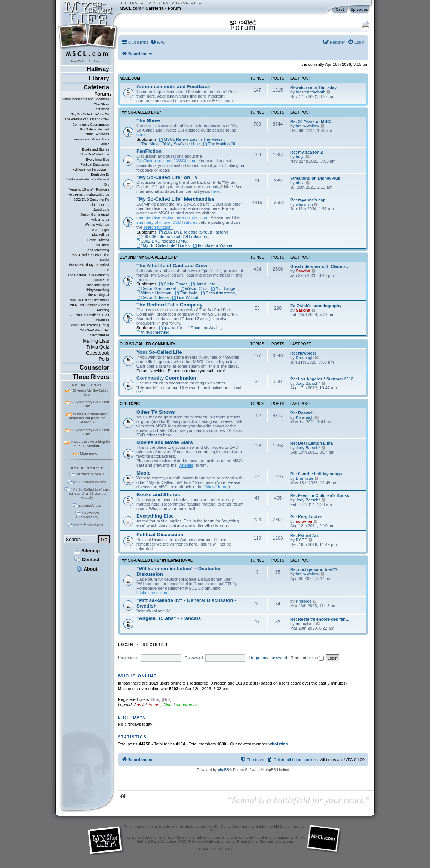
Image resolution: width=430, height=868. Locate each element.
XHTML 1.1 (206, 849)
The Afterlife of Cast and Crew (87, 119)
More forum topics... (90, 525)
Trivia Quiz (98, 347)
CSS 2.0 (227, 849)
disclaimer (284, 841)
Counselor (94, 367)
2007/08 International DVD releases (89, 317)
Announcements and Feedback (86, 99)
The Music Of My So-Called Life (88, 267)
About (87, 569)
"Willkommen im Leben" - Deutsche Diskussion (179, 571)
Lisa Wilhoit (101, 235)
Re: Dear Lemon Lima (311, 443)
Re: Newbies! (303, 353)
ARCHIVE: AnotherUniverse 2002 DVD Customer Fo (88, 197)
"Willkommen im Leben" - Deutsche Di (90, 172)
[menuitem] (158, 42)
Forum (174, 8)
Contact (87, 560)
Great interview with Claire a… (320, 266)
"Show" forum (216, 487)
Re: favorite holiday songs (316, 474)
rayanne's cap (90, 505)
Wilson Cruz (100, 220)
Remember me (307, 658)
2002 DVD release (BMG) (90, 325)
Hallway (98, 69)
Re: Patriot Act (305, 535)
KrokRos (304, 601)
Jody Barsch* (308, 383)
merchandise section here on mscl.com (172, 217)
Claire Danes (99, 205)
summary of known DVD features (167, 222)
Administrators (147, 705)
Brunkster (305, 478)
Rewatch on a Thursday (313, 87)
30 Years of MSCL (90, 474)
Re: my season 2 (306, 152)
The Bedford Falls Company (88, 275)
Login (126, 645)
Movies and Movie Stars (91, 139)
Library (99, 78)
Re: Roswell (302, 413)
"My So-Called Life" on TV (90, 114)
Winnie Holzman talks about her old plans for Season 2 (88, 418)
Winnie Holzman (97, 225)
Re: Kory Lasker (306, 517)
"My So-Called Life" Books (90, 300)
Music (105, 144)
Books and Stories (96, 149)
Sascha (303, 271)
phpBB (224, 770)
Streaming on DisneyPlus (315, 178)
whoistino (304, 204)
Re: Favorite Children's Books (320, 495)
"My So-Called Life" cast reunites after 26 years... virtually (89, 493)
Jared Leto (101, 210)
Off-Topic (130, 404)
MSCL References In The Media (90, 257)
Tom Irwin (102, 245)
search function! (158, 227)
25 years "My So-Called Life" (90, 404)
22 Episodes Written (90, 482)
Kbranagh (305, 358)
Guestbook (98, 353)
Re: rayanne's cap (308, 200)
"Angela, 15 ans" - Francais (89, 189)
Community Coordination (91, 124)
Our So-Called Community (148, 344)
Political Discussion (95, 164)
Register (155, 645)
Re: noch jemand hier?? (314, 569)
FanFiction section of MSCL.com (166, 161)
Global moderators (180, 705)
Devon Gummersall (95, 214)
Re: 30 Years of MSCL (311, 121)
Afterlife (187, 465)
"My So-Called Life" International (156, 560)
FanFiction (101, 109)
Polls (104, 359)
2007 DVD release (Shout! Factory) (90, 307)
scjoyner (304, 521)
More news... (90, 453)
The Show (102, 104)
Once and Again (97, 285)
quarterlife (102, 280)
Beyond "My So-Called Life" (149, 257)
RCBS (302, 540)
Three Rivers (91, 377)
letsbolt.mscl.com (152, 593)
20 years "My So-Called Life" (90, 432)
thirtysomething (98, 290)
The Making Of (98, 295)
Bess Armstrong (97, 250)
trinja (300, 157)
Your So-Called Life (95, 154)
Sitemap (87, 551)
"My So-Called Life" (140, 112)
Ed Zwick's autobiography (87, 515)
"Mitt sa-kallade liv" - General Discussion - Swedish (186, 603)
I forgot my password (268, 658)
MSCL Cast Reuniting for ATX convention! (90, 444)
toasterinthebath (311, 92)
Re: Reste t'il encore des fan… (320, 619)
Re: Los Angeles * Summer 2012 (322, 379)
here (141, 135)
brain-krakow (308, 126)
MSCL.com (130, 8)
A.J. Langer (101, 230)
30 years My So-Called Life (90, 392)
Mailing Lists (96, 341)
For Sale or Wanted (95, 129)
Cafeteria (154, 8)
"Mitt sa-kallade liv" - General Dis (88, 182)
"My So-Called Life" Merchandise (95, 333)
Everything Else (98, 160)
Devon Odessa (98, 240)
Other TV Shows (97, 134)
